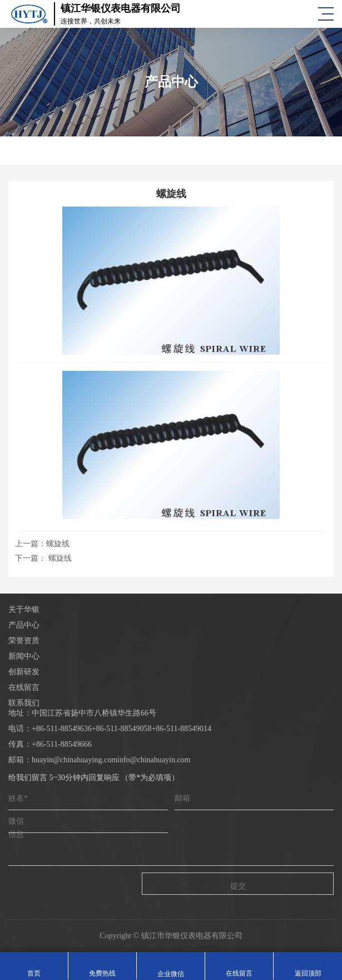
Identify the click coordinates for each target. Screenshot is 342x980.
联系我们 (24, 703)
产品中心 (24, 625)
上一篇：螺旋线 (42, 544)
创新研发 (24, 672)
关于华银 (24, 609)
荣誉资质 (24, 641)
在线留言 (24, 687)
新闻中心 (24, 656)
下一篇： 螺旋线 (43, 558)
